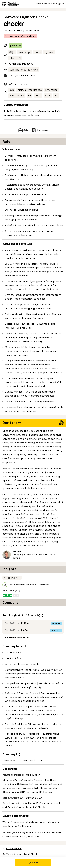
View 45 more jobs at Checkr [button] (20, 854)
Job (23, 130)
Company (40, 130)
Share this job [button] (12, 848)
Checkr (42, 17)
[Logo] (10, 4)
